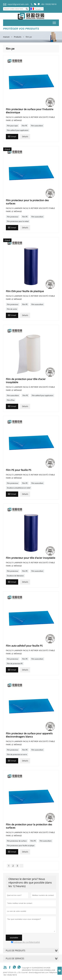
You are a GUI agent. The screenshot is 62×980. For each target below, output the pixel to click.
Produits (18, 37)
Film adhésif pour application (18, 130)
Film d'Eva (11, 400)
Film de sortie (12, 309)
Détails (25, 137)
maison (6, 37)
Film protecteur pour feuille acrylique (21, 845)
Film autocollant (37, 126)
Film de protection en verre (17, 754)
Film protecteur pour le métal (18, 221)
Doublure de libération (15, 576)
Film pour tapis (12, 126)
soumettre (14, 938)
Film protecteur (13, 217)
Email (12, 136)
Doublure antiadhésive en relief (19, 488)
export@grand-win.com (18, 4)
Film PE (24, 126)
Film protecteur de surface (17, 841)
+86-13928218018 (49, 4)
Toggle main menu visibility (54, 22)
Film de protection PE (15, 664)
